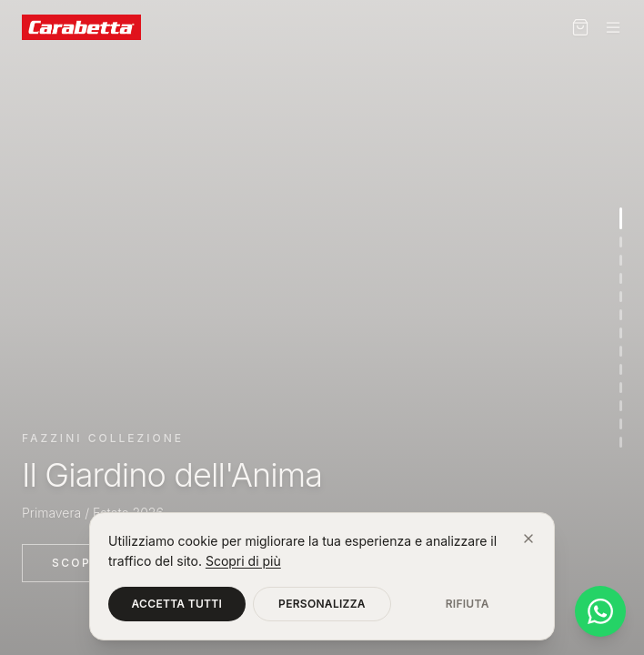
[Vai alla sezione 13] (621, 442)
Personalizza (322, 604)
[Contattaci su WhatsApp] (600, 611)
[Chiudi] (528, 539)
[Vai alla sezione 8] (621, 351)
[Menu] (613, 27)
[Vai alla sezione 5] (621, 297)
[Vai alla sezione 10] (621, 388)
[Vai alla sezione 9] (621, 369)
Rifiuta (468, 604)
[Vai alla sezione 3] (621, 260)
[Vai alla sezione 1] (621, 218)
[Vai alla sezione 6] (621, 315)
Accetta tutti (177, 604)
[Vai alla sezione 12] (621, 424)
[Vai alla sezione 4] (621, 278)
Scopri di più (243, 561)
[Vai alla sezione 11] (621, 406)
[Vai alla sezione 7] (621, 333)
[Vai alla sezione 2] (621, 242)
